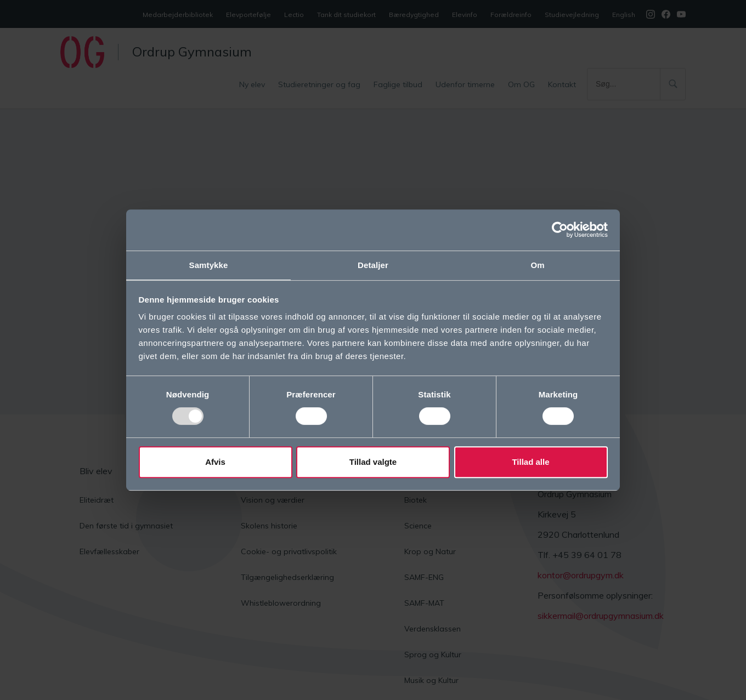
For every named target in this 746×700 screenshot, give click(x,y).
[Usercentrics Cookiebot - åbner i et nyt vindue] (560, 229)
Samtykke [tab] (209, 264)
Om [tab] (537, 264)
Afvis (215, 462)
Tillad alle (530, 462)
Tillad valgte (373, 462)
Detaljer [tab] (373, 264)
